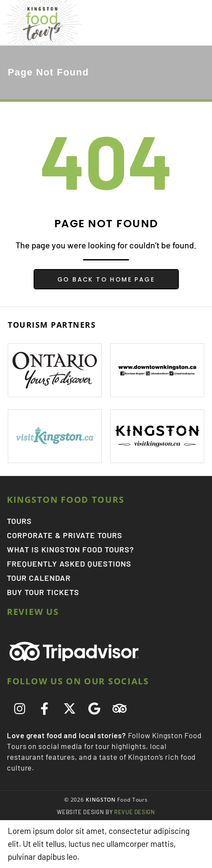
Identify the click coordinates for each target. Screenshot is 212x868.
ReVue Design (106, 812)
